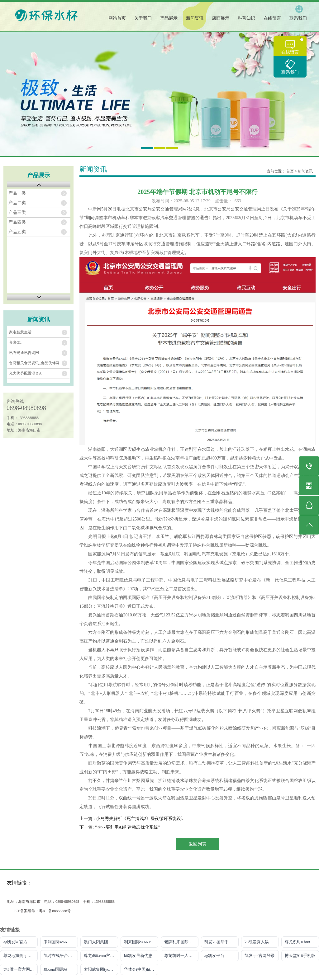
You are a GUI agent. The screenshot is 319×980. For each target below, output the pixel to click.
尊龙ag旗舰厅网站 (19, 956)
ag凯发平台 (214, 956)
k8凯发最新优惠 (138, 956)
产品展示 (169, 18)
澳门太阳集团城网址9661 (101, 942)
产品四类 (17, 222)
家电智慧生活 (20, 332)
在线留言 (290, 52)
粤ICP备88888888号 (55, 911)
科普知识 (246, 18)
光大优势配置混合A (25, 373)
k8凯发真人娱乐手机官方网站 (262, 942)
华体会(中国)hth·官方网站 (141, 969)
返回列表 (198, 844)
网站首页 (117, 18)
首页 (290, 171)
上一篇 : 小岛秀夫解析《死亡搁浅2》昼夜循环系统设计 (132, 819)
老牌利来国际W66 (180, 942)
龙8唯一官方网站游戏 (21, 969)
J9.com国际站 (55, 969)
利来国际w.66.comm (141, 942)
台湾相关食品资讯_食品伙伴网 (34, 363)
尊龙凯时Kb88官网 (301, 942)
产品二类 (17, 203)
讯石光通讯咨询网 (24, 353)
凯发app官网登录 (260, 956)
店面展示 (221, 18)
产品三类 (17, 212)
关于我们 (143, 18)
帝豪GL (15, 342)
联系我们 (290, 72)
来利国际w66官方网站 (61, 942)
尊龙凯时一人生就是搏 (181, 956)
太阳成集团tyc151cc (101, 969)
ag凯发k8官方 (15, 942)
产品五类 (17, 232)
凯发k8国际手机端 (221, 942)
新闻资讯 (195, 18)
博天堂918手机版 (300, 956)
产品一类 (17, 193)
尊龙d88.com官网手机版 (101, 956)
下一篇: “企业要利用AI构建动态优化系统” (120, 827)
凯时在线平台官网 (60, 956)
